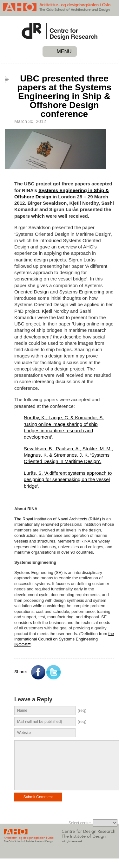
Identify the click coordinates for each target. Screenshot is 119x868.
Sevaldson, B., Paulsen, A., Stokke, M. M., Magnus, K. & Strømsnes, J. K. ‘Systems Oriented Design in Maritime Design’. (68, 455)
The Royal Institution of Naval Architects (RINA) (58, 519)
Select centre (80, 833)
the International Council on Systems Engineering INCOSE (64, 639)
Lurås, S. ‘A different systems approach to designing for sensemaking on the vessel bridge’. (68, 479)
